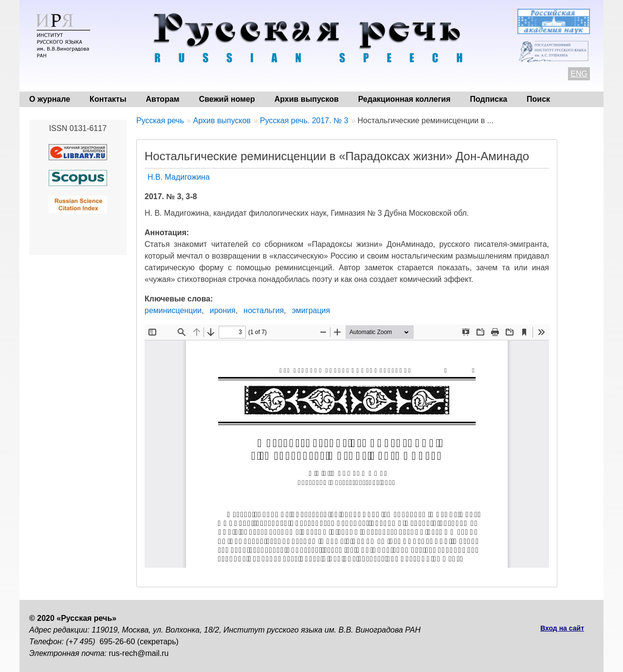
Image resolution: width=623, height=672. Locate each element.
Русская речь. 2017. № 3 (304, 121)
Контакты (108, 99)
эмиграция (311, 310)
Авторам (163, 99)
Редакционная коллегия (404, 99)
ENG (579, 74)
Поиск (538, 99)
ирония (223, 310)
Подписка (489, 99)
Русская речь (160, 121)
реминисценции (173, 310)
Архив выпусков (307, 99)
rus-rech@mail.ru (139, 653)
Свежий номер (227, 99)
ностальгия (264, 310)
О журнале (50, 99)
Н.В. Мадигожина (179, 177)
